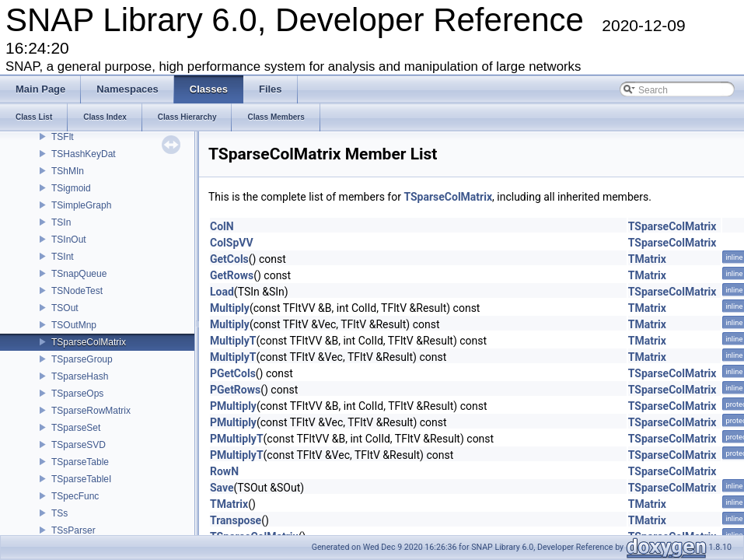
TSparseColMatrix (89, 342)
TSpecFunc (75, 496)
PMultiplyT (237, 439)
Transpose (236, 520)
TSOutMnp (74, 325)
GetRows (232, 275)
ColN (222, 226)
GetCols (229, 259)
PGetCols (233, 373)
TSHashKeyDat (84, 154)
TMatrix (647, 259)
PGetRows (235, 390)
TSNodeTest (77, 291)
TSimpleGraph (81, 205)
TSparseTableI (81, 479)
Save (222, 488)
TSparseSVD (79, 445)
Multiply (230, 308)
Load (222, 292)
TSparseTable (80, 462)
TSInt (63, 257)
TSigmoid (71, 188)
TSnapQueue (79, 274)
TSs (59, 513)
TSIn (61, 222)
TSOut (65, 308)
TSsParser (73, 530)
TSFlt (63, 137)
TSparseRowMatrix (91, 411)
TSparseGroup (82, 359)
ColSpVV (232, 243)
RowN (224, 471)
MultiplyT (233, 341)
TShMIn (68, 171)
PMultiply (233, 406)
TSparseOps (77, 394)
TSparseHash (80, 376)
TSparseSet (76, 428)
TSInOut (69, 240)
